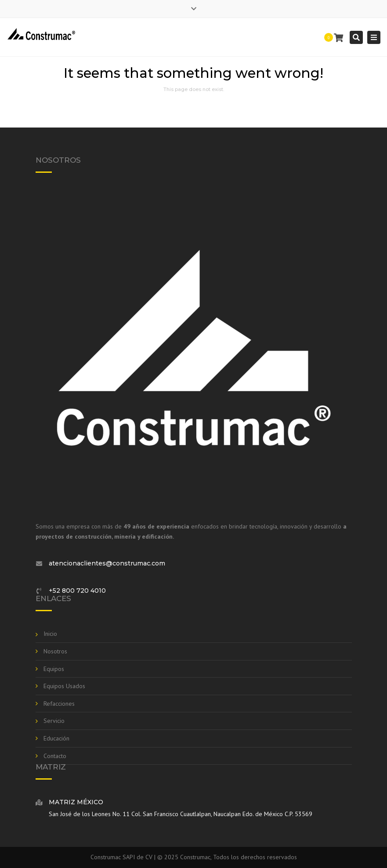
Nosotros (55, 651)
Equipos (54, 669)
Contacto (55, 756)
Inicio (50, 634)
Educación (56, 738)
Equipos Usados (64, 686)
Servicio (54, 721)
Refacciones (59, 704)
